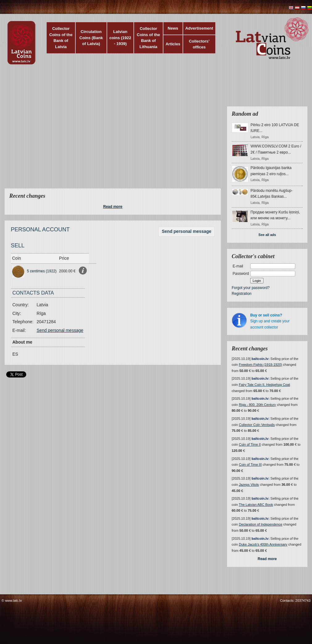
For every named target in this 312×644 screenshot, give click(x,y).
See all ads (267, 235)
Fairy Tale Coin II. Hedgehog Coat (264, 385)
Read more (113, 207)
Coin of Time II (250, 444)
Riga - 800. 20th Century (257, 405)
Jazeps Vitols (249, 485)
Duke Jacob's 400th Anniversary (263, 544)
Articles (173, 44)
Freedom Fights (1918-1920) (260, 365)
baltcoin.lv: (260, 359)
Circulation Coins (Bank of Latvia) (91, 38)
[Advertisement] (58, 130)
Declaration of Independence (261, 524)
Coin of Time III (250, 464)
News (173, 28)
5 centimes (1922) (42, 271)
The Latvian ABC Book (256, 505)
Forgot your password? (251, 288)
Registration (242, 294)
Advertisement (199, 28)
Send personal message (187, 231)
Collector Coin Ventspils (257, 425)
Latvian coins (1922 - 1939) (120, 38)
